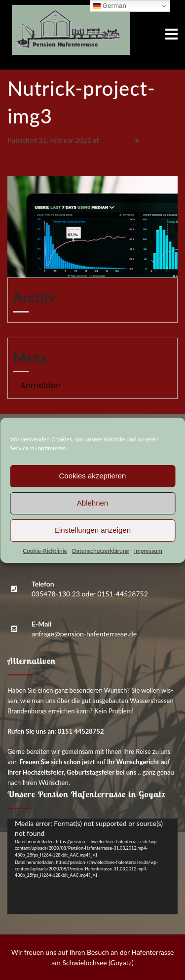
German (110, 6)
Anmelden (40, 385)
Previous (25, 161)
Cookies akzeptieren (93, 476)
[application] (92, 866)
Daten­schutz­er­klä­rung (101, 551)
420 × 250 (116, 140)
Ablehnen (92, 503)
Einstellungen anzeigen (92, 530)
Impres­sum (148, 551)
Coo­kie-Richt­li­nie (45, 551)
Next (19, 171)
